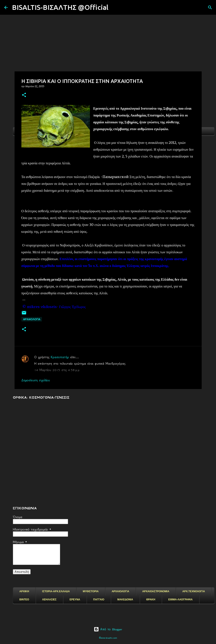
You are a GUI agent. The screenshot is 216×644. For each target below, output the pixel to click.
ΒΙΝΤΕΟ (24, 600)
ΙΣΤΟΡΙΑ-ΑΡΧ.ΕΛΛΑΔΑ (56, 591)
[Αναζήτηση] (114, 7)
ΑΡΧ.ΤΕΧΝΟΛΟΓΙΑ (194, 591)
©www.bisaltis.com (108, 638)
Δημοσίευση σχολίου (36, 380)
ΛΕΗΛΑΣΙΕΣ (49, 600)
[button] (24, 95)
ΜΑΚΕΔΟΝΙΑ (125, 600)
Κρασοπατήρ (60, 357)
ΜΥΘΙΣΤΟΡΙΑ (91, 591)
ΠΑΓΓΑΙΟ (99, 600)
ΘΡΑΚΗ (151, 600)
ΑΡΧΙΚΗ (24, 591)
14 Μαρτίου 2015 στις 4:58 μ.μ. (57, 370)
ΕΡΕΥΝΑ (75, 600)
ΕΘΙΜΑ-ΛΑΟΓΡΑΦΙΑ (180, 600)
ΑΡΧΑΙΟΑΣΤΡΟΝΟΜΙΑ (156, 591)
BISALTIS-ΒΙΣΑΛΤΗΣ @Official (60, 7)
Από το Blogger (108, 629)
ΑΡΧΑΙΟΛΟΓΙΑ (32, 319)
